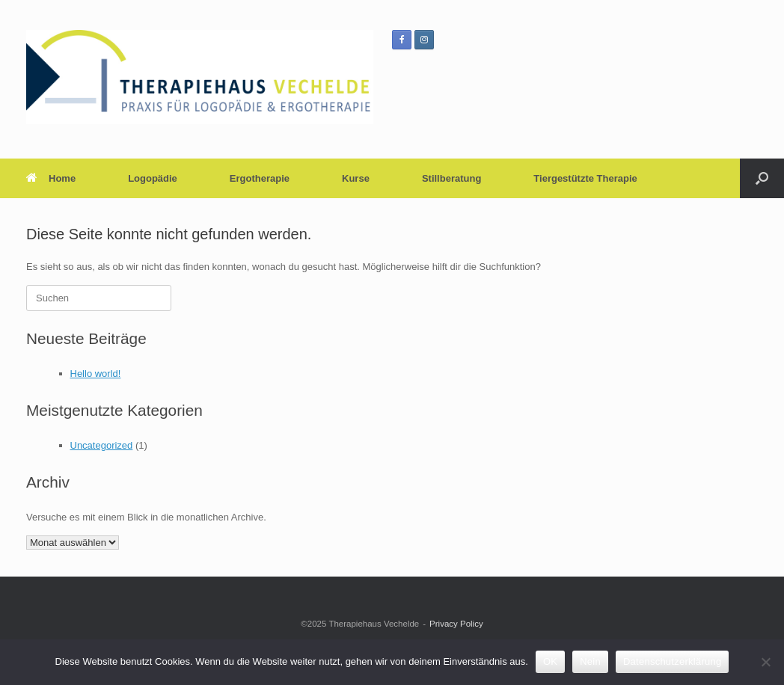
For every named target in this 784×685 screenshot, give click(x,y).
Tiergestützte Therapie (585, 178)
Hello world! (96, 374)
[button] (762, 178)
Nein (590, 661)
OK (550, 661)
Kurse (356, 178)
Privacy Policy (456, 624)
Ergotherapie (260, 178)
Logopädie (153, 178)
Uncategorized (102, 445)
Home (51, 178)
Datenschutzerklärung (672, 661)
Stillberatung (451, 178)
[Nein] (765, 662)
